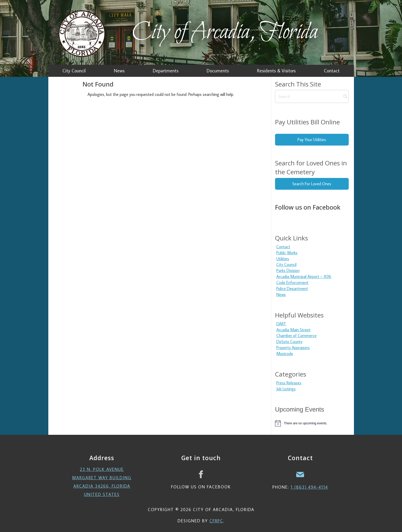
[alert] (312, 423)
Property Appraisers (293, 348)
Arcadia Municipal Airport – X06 (304, 276)
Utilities (283, 259)
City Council (286, 264)
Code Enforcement (292, 282)
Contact (283, 247)
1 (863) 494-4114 (309, 487)
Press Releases (289, 383)
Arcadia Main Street (293, 330)
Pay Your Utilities (312, 140)
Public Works (287, 253)
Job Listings (286, 389)
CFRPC (216, 521)
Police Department (292, 288)
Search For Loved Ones (312, 184)
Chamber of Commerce (296, 336)
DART (281, 324)
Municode (285, 354)
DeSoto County (289, 342)
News (281, 294)
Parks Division (288, 270)
